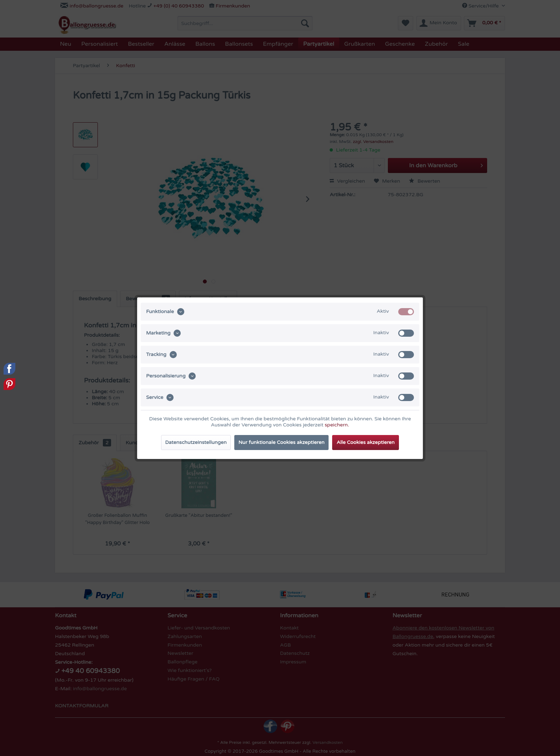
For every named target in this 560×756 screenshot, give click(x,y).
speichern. (337, 425)
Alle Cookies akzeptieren (365, 442)
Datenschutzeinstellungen (196, 442)
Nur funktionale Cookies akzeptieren (282, 442)
